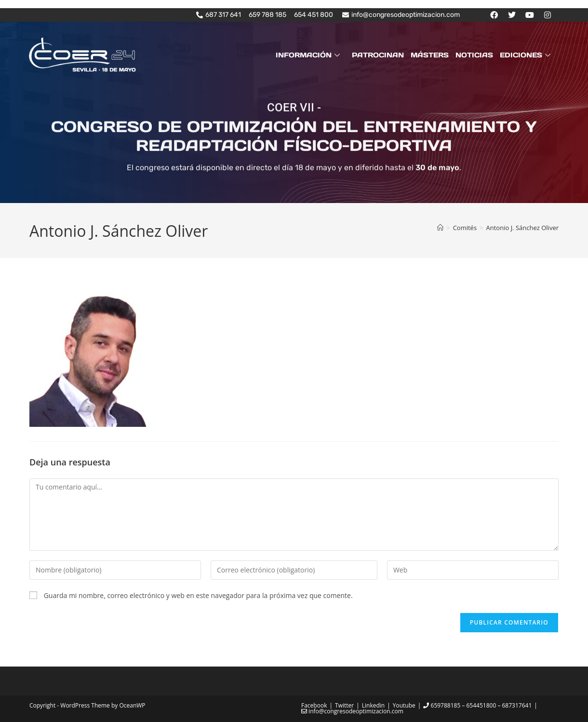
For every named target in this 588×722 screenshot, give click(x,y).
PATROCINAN (378, 55)
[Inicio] (440, 228)
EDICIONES (526, 55)
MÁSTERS (430, 55)
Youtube (404, 705)
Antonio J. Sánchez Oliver (522, 228)
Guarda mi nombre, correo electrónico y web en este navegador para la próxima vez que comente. (198, 595)
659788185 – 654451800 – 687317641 (477, 705)
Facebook (314, 705)
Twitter (344, 705)
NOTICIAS (474, 55)
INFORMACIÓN (309, 55)
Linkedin (373, 705)
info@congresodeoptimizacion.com (352, 711)
